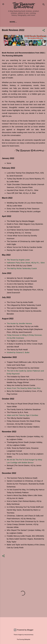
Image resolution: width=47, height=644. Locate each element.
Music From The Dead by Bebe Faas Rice (24, 388)
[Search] (44, 5)
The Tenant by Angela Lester (18, 260)
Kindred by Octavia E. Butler (18, 352)
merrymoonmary (29, 635)
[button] (44, 31)
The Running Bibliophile (24, 6)
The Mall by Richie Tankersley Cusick (22, 268)
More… (13, 22)
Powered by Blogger (23, 630)
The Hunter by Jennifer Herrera (19, 323)
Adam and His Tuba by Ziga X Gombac (22, 415)
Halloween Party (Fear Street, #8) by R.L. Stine (26, 263)
